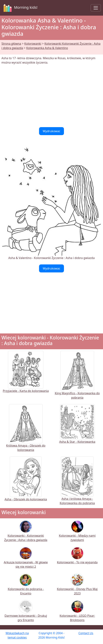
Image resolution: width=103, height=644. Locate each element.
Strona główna (11, 44)
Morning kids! (20, 8)
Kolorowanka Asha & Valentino (47, 48)
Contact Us (86, 633)
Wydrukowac (51, 131)
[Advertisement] (51, 96)
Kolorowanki (33, 44)
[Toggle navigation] (96, 8)
